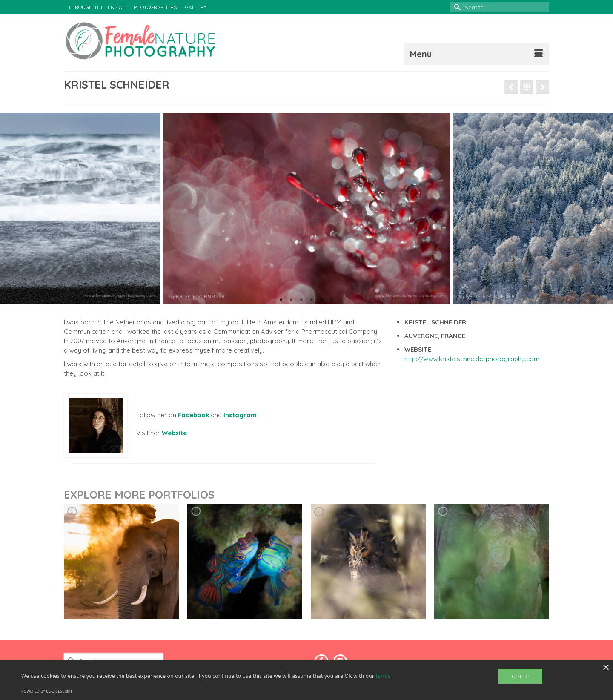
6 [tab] (332, 300)
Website (174, 433)
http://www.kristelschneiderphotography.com (472, 359)
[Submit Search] (456, 7)
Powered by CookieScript (47, 691)
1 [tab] (281, 300)
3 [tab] (301, 300)
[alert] (306, 680)
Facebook (193, 415)
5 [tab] (322, 300)
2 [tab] (291, 300)
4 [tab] (312, 300)
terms (383, 676)
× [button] (606, 668)
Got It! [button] (520, 676)
